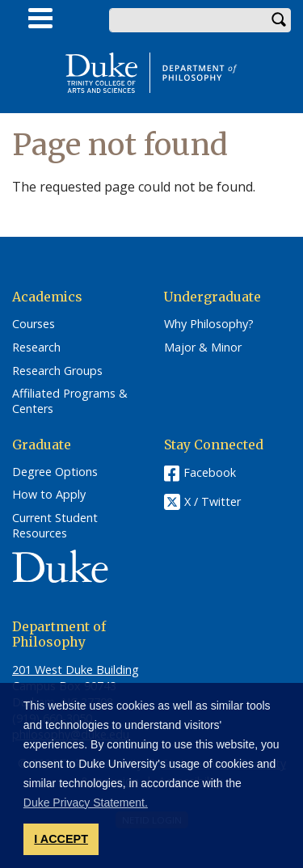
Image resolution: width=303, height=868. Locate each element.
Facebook (210, 472)
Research (36, 348)
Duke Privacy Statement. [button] (86, 803)
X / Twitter (213, 501)
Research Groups (57, 371)
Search (279, 20)
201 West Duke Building (76, 670)
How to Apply (49, 495)
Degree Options (55, 472)
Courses (34, 324)
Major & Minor (203, 348)
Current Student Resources (55, 526)
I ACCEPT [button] (61, 839)
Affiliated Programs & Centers (70, 401)
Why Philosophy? (209, 324)
